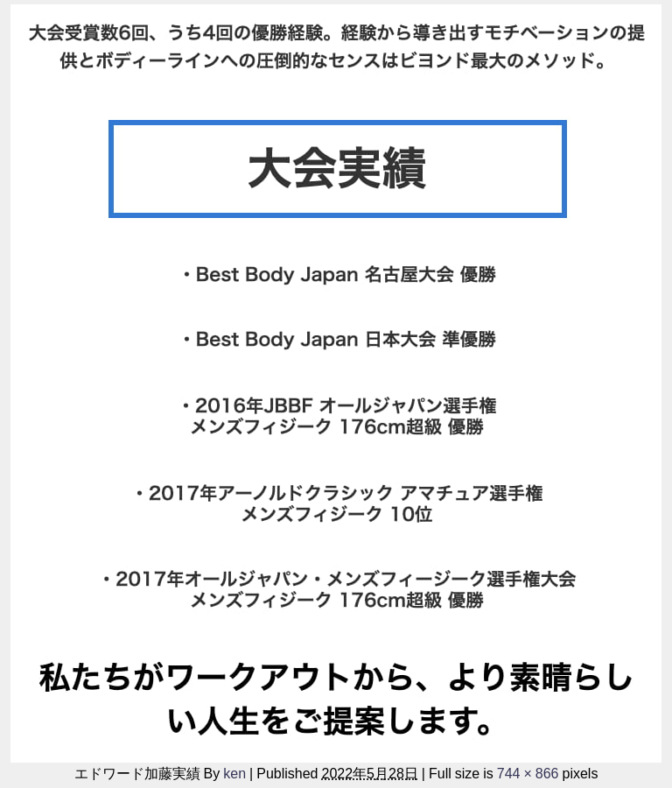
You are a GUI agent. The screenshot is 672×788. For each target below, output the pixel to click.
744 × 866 (528, 773)
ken (234, 773)
